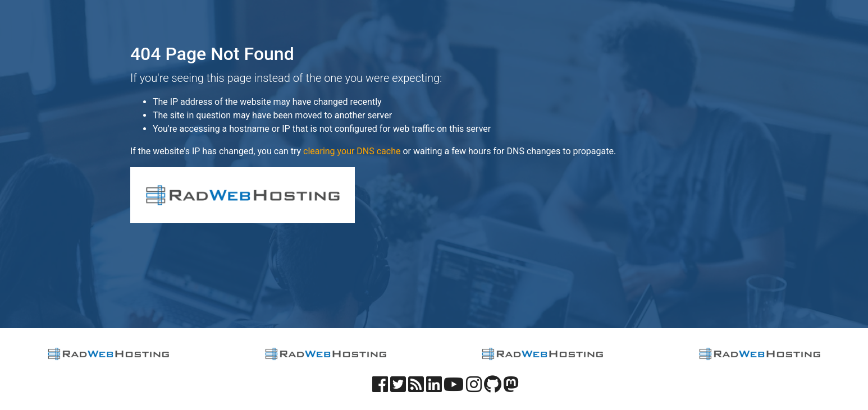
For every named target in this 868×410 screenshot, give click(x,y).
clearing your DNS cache (352, 151)
